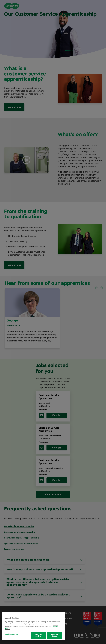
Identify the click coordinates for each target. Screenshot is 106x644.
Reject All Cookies (55, 635)
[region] (34, 626)
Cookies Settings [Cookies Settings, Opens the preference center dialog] (11, 634)
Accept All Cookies (38, 635)
